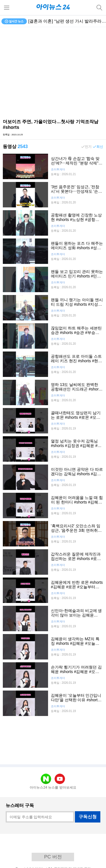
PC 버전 (53, 857)
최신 (100, 147)
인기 (88, 147)
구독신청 (88, 817)
